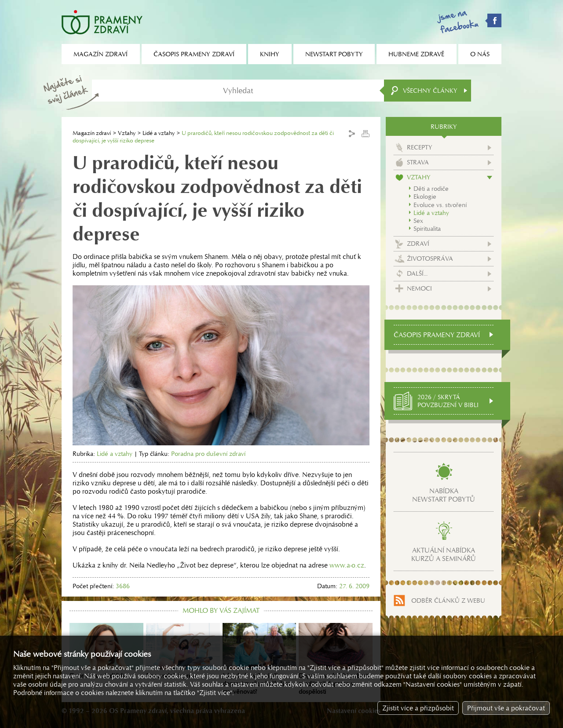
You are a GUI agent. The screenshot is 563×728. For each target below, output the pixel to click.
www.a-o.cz (347, 565)
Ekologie (425, 197)
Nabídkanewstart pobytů (444, 495)
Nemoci (419, 288)
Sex (418, 221)
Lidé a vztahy (159, 133)
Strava (418, 162)
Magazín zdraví (92, 133)
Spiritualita (427, 229)
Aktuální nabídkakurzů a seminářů (444, 554)
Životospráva (430, 258)
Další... (417, 273)
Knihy (270, 54)
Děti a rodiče (431, 189)
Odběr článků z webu (448, 601)
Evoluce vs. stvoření (440, 205)
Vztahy (127, 133)
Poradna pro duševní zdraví (208, 454)
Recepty (420, 147)
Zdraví (418, 244)
